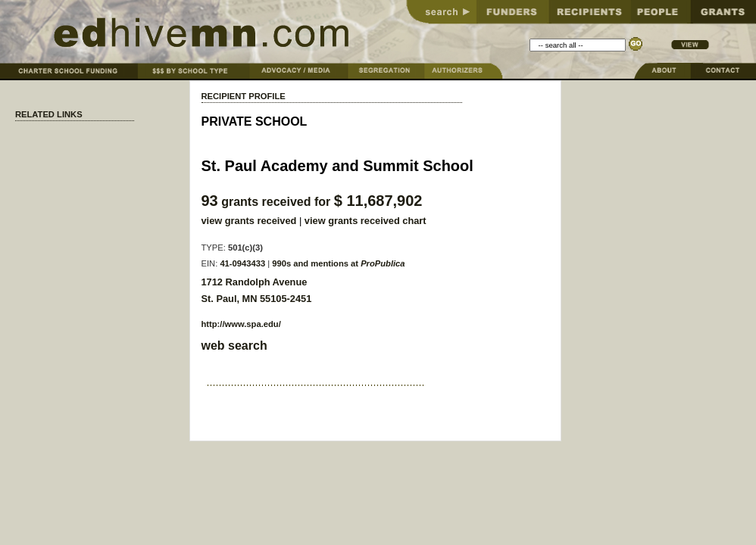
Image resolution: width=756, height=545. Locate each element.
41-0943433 (242, 263)
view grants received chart (366, 221)
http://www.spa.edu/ (241, 324)
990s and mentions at (338, 263)
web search (234, 346)
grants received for (312, 202)
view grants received (249, 221)
